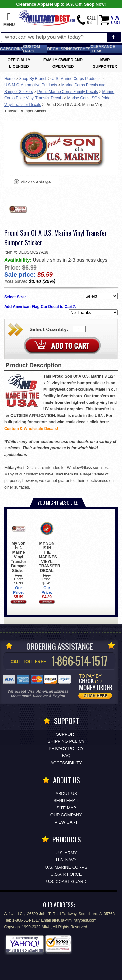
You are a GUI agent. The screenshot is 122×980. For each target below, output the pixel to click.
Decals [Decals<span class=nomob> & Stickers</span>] (55, 49)
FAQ (66, 756)
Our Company (66, 815)
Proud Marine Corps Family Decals (68, 92)
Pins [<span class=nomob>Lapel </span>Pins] (68, 49)
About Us (66, 793)
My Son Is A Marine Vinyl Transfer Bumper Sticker (18, 547)
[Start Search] (114, 37)
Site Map (66, 808)
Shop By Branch (33, 79)
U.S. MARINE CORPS (66, 867)
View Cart (66, 822)
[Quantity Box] (79, 329)
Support (66, 734)
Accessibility (66, 763)
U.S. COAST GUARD (66, 881)
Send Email (66, 801)
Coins (17, 49)
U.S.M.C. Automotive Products (31, 85)
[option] (18, 209)
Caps (5, 49)
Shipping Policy (66, 741)
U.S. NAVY (66, 860)
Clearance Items (103, 49)
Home (9, 79)
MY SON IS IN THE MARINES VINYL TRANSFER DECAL (49, 547)
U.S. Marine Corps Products (76, 79)
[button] (9, 20)
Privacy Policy (66, 748)
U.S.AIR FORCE (66, 874)
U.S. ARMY (66, 853)
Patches (82, 49)
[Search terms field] (54, 37)
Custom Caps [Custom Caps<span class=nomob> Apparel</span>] (32, 49)
